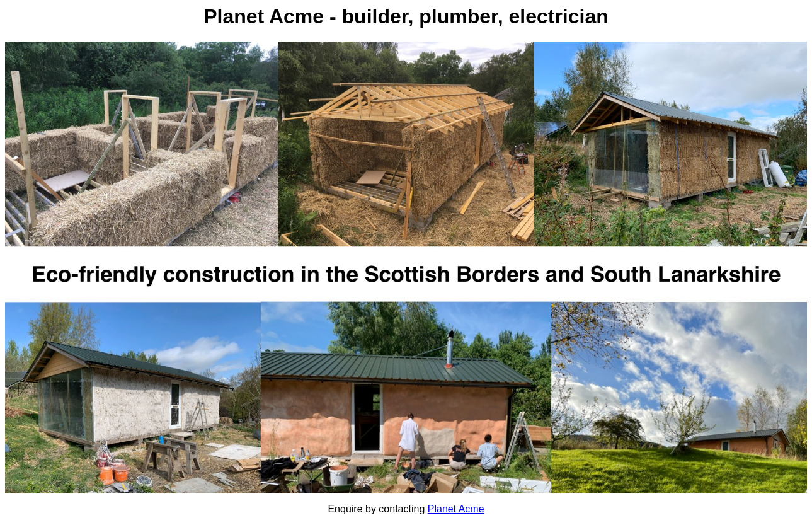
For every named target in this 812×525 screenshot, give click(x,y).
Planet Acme (456, 509)
